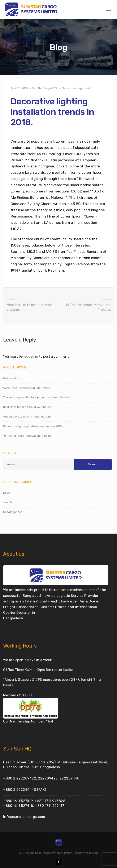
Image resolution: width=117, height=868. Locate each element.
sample (8, 502)
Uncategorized (80, 88)
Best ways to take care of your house (27, 407)
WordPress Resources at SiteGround (27, 388)
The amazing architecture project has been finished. (37, 397)
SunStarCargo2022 (45, 88)
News (65, 88)
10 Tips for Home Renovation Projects (88, 307)
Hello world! (11, 378)
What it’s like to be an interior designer (29, 307)
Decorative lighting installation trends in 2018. (33, 426)
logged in (31, 356)
